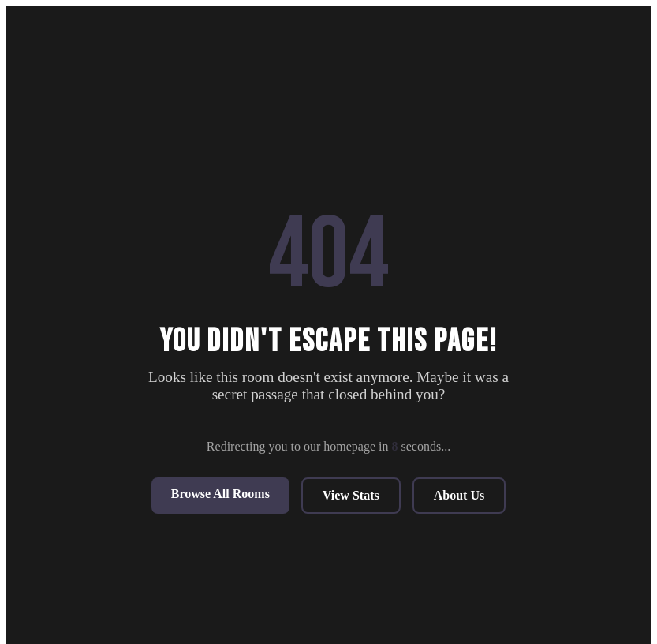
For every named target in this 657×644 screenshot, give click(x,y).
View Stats (351, 495)
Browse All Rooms (220, 494)
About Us (459, 495)
